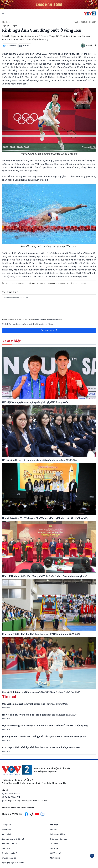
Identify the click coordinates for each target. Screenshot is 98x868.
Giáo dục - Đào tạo (58, 839)
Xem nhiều (6, 829)
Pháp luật (6, 848)
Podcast (54, 829)
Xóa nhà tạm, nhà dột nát (13, 839)
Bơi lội (83, 283)
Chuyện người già (9, 853)
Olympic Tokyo (17, 283)
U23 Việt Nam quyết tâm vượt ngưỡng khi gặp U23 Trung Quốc (35, 704)
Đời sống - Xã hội (58, 834)
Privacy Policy (39, 320)
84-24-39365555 (12, 794)
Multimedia (55, 858)
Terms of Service (52, 320)
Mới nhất (54, 825)
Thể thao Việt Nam (35, 283)
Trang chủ (6, 825)
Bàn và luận (7, 834)
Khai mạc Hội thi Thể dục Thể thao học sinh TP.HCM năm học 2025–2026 (41, 747)
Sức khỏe (54, 848)
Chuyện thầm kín (9, 858)
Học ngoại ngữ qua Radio (13, 863)
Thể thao (6, 22)
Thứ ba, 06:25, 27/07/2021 (85, 22)
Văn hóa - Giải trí (9, 844)
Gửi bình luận (49, 330)
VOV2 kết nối (56, 853)
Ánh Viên (62, 283)
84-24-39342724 (12, 797)
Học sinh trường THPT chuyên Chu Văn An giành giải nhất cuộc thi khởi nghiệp (45, 726)
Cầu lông (73, 283)
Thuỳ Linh (51, 283)
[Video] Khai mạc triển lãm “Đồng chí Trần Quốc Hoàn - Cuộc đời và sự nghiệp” (45, 736)
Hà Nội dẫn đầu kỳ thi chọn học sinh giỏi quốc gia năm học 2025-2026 (39, 715)
